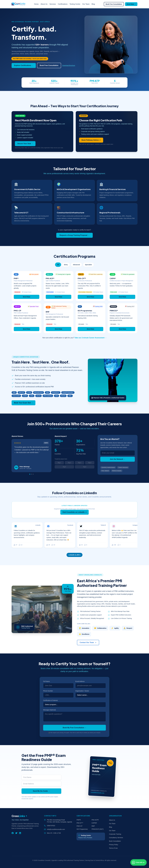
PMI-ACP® (95, 820)
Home (36, 4)
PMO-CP (79, 826)
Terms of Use (113, 848)
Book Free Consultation (114, 4)
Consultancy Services (116, 838)
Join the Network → (117, 459)
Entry (66, 265)
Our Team (86, 4)
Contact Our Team (88, 642)
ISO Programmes (82, 829)
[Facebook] (13, 833)
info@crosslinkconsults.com (56, 829)
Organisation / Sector (82, 691)
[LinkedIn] (20, 833)
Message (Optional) (49, 710)
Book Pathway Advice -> (91, 140)
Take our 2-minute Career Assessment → (91, 338)
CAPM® (94, 823)
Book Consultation (115, 841)
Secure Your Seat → (25, 144)
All (58, 265)
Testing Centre (75, 4)
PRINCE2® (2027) (98, 829)
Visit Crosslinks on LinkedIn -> (74, 512)
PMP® (79, 820)
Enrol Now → (131, 4)
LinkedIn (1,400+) (74, 555)
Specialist (88, 265)
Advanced (76, 265)
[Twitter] (16, 833)
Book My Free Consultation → (74, 728)
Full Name (46, 681)
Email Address (80, 681)
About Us (44, 4)
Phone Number (48, 691)
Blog (93, 4)
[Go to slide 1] (30, 474)
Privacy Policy (114, 845)
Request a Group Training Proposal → (75, 235)
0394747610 (51, 826)
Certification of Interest (50, 700)
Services (53, 4)
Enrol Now (27, 297)
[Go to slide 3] (33, 474)
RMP (93, 826)
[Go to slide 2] (31, 474)
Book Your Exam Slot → (23, 403)
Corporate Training (115, 834)
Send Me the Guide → (41, 791)
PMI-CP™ (80, 823)
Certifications (63, 4)
